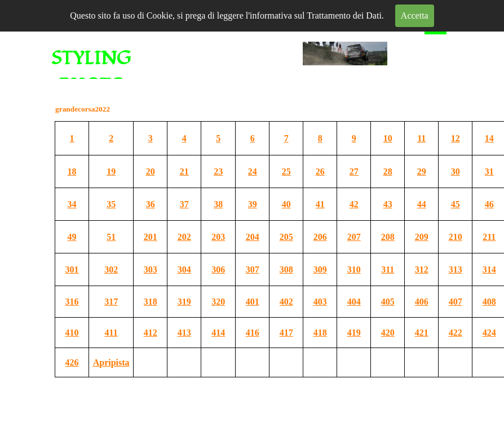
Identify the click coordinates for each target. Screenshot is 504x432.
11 (421, 138)
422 (456, 333)
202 (184, 237)
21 (184, 172)
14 (489, 138)
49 (72, 237)
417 (286, 333)
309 (320, 270)
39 (253, 204)
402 (286, 302)
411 (111, 333)
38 (218, 204)
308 (286, 270)
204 (253, 237)
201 (151, 237)
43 (388, 204)
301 (72, 270)
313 (456, 270)
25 (286, 172)
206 (320, 237)
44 (422, 204)
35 (111, 204)
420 (388, 333)
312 (422, 270)
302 (111, 270)
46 (489, 204)
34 (72, 204)
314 (489, 270)
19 (111, 172)
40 (286, 204)
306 (218, 270)
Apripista (111, 362)
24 (253, 172)
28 (388, 172)
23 (218, 172)
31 (489, 172)
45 (456, 204)
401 (253, 302)
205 (286, 237)
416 (253, 333)
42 (354, 204)
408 (489, 302)
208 (388, 237)
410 (72, 333)
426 (72, 362)
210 (456, 237)
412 (151, 333)
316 (72, 302)
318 (151, 302)
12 (456, 138)
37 (184, 204)
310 (354, 270)
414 (218, 333)
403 (320, 302)
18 (72, 172)
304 (184, 270)
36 (151, 204)
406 (422, 302)
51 (111, 237)
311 (388, 270)
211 (489, 237)
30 (456, 172)
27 (354, 172)
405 (388, 302)
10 (388, 138)
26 (320, 172)
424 (489, 333)
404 (354, 302)
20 (151, 172)
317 (111, 302)
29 (422, 172)
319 (184, 302)
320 (218, 302)
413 (184, 333)
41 (320, 204)
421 (422, 333)
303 (151, 270)
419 (354, 333)
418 (320, 333)
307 (253, 270)
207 (354, 237)
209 (422, 237)
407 (456, 302)
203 (218, 237)
